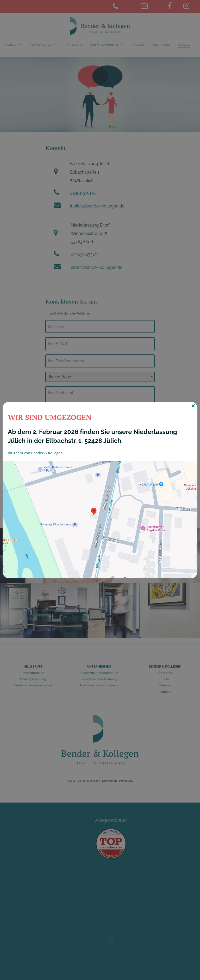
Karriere (165, 692)
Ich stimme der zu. (91, 470)
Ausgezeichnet (111, 828)
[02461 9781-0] (123, 7)
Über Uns (165, 673)
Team (165, 679)
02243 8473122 (85, 255)
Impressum (126, 781)
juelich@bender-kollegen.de (97, 206)
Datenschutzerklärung (102, 470)
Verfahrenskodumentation (33, 685)
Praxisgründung (33, 673)
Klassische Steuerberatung (99, 673)
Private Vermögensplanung (99, 685)
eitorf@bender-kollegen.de (97, 267)
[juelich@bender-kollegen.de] (151, 7)
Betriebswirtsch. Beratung (99, 679)
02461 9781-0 (83, 193)
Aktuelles (165, 685)
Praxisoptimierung (33, 679)
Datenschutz (110, 781)
